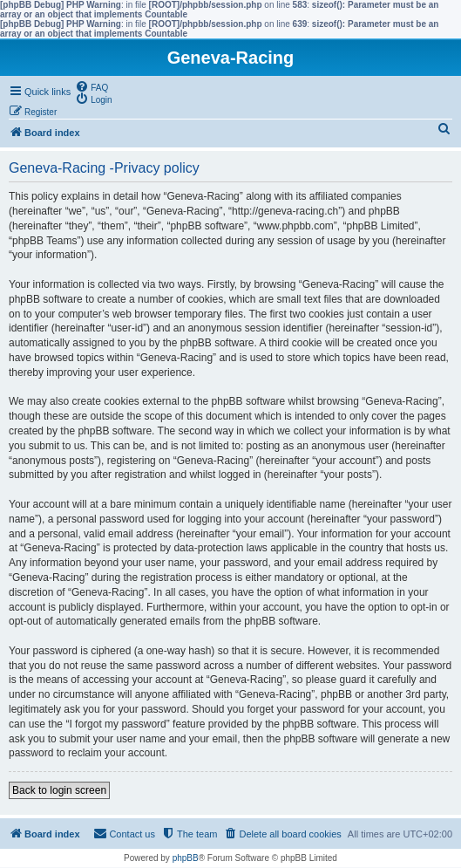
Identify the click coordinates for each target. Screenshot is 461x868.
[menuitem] (92, 86)
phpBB (186, 858)
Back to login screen (59, 790)
